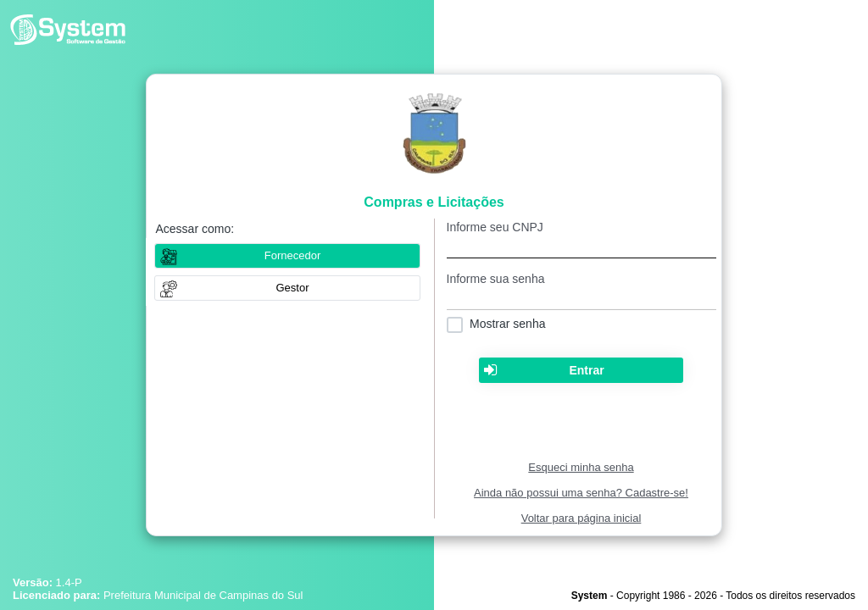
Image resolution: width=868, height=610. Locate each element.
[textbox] (581, 246)
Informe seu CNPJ (495, 227)
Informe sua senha (496, 279)
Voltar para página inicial (581, 518)
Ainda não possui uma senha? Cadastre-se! (581, 493)
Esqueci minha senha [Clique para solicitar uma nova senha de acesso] (581, 467)
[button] (287, 288)
